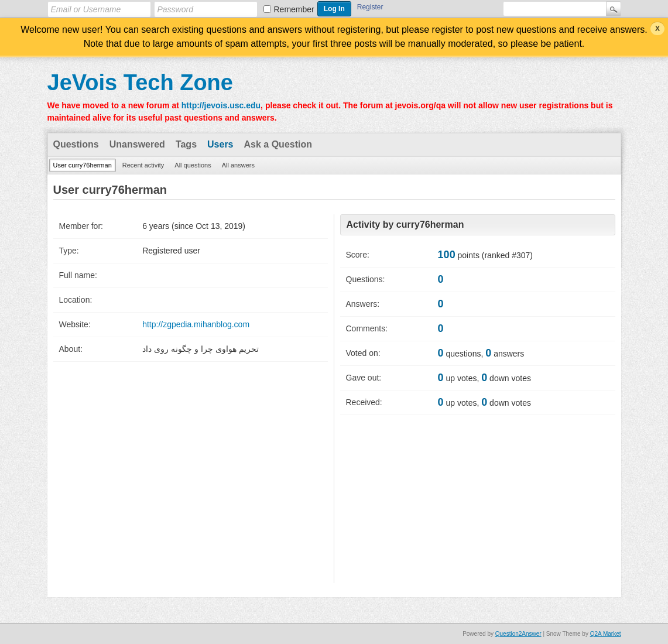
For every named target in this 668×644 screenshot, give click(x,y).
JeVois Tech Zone (140, 83)
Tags (186, 144)
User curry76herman (83, 165)
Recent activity (143, 165)
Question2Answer (518, 634)
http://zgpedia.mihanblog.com (196, 324)
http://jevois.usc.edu (221, 105)
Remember (294, 9)
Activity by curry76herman (405, 225)
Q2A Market (606, 634)
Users (220, 144)
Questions (76, 144)
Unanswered (137, 144)
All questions (193, 165)
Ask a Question (278, 144)
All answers (238, 165)
